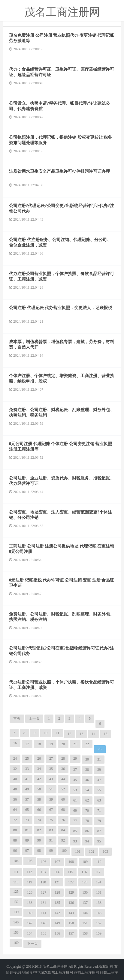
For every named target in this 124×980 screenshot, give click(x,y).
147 (30, 923)
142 (57, 913)
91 (51, 840)
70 (87, 811)
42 (39, 779)
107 (57, 862)
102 (92, 851)
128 (57, 892)
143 (71, 913)
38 (87, 770)
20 (63, 744)
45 (75, 780)
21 (75, 744)
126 (30, 892)
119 (30, 882)
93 (75, 841)
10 (46, 733)
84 (63, 830)
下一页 (32, 944)
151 (85, 923)
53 (75, 790)
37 (75, 770)
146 (16, 922)
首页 (17, 718)
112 (29, 872)
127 (44, 892)
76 (63, 820)
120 (43, 882)
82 (39, 830)
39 (99, 770)
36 (63, 769)
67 (51, 810)
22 (87, 744)
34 (39, 769)
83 (51, 830)
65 (27, 810)
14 (94, 734)
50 (39, 789)
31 (99, 759)
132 (16, 902)
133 (30, 903)
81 (27, 830)
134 (44, 903)
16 (15, 743)
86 (87, 831)
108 (71, 862)
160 (16, 943)
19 (51, 744)
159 (99, 933)
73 (27, 820)
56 (15, 799)
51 (51, 789)
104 (16, 861)
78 (87, 821)
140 (30, 913)
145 (99, 913)
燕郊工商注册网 (86, 972)
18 (39, 744)
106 (44, 862)
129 (71, 892)
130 (85, 892)
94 (87, 841)
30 (87, 759)
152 (99, 923)
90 (39, 840)
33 (27, 769)
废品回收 (25, 972)
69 (75, 811)
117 (98, 872)
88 (15, 840)
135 (57, 903)
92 (63, 840)
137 (85, 903)
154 (30, 933)
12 (70, 734)
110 (99, 862)
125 (16, 892)
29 (75, 758)
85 (75, 831)
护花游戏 (41, 972)
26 (39, 758)
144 (85, 913)
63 (99, 800)
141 (44, 913)
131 (99, 892)
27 (51, 758)
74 (39, 820)
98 (39, 851)
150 (71, 923)
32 (15, 769)
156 (57, 933)
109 (85, 862)
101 (78, 851)
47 (99, 780)
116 (84, 872)
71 (99, 811)
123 (85, 882)
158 (85, 933)
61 (75, 800)
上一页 (34, 718)
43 (51, 779)
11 (58, 733)
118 (16, 882)
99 (51, 851)
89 (27, 840)
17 (27, 744)
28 (63, 758)
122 (71, 882)
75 (51, 820)
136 (71, 903)
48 (15, 789)
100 (64, 851)
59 (51, 799)
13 (82, 734)
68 (63, 810)
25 (27, 758)
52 (63, 789)
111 (16, 872)
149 (57, 923)
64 (15, 810)
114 (57, 872)
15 (106, 734)
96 (15, 851)
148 (44, 923)
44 (63, 779)
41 (27, 779)
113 (43, 872)
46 (87, 780)
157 (71, 933)
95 (99, 841)
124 (98, 882)
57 (27, 799)
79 (99, 821)
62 (87, 800)
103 (105, 851)
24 (15, 758)
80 (15, 830)
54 (87, 790)
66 (39, 810)
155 (44, 933)
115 (71, 872)
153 (16, 932)
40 (15, 779)
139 (16, 912)
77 (75, 821)
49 (27, 789)
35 (51, 769)
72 (15, 820)
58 (39, 799)
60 (63, 799)
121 (57, 882)
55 (99, 790)
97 (27, 851)
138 (99, 903)
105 (30, 861)
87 (99, 831)
